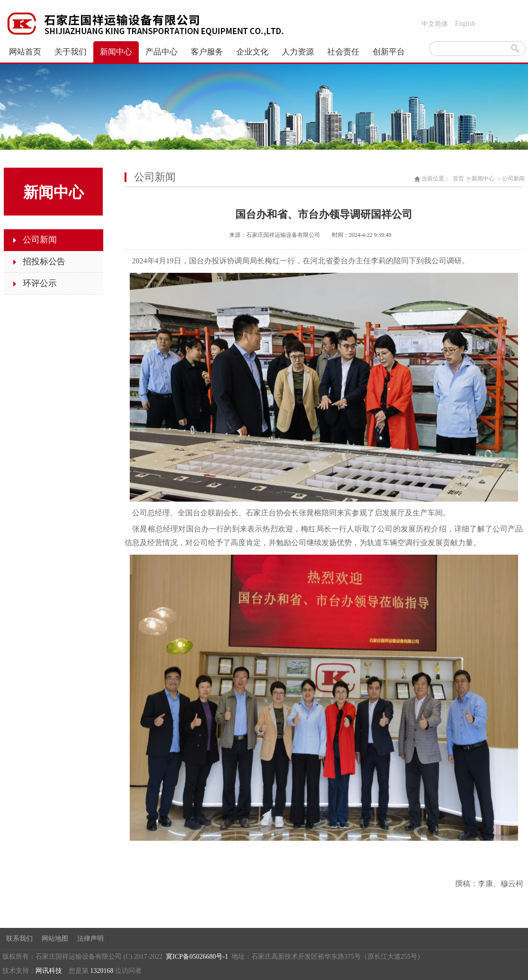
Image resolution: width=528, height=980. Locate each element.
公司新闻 (513, 179)
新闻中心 (483, 179)
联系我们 (19, 939)
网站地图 (55, 939)
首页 (458, 179)
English (465, 23)
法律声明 (90, 939)
